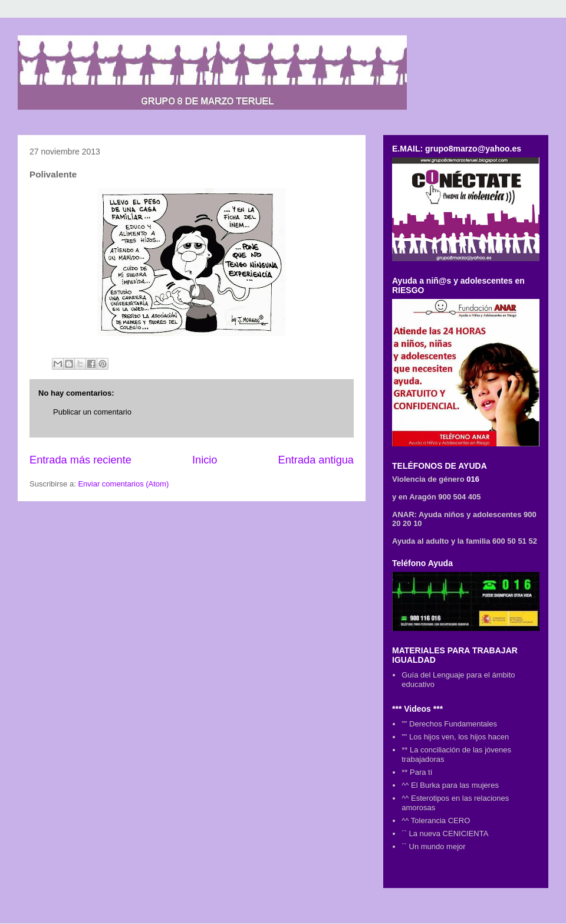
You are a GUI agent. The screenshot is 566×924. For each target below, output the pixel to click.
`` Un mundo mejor (433, 846)
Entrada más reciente (80, 460)
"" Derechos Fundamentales (449, 724)
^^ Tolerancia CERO (436, 821)
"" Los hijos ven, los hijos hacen (455, 737)
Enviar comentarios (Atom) (123, 484)
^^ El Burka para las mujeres (450, 785)
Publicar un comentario (92, 412)
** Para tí (417, 772)
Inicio (205, 460)
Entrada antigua (316, 460)
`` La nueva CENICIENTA (445, 833)
